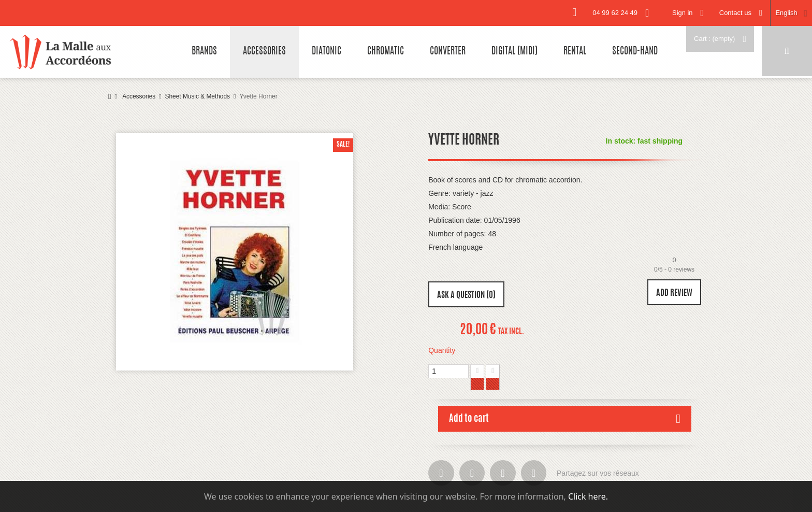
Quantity (442, 350)
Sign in (682, 13)
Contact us (735, 13)
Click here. (588, 496)
